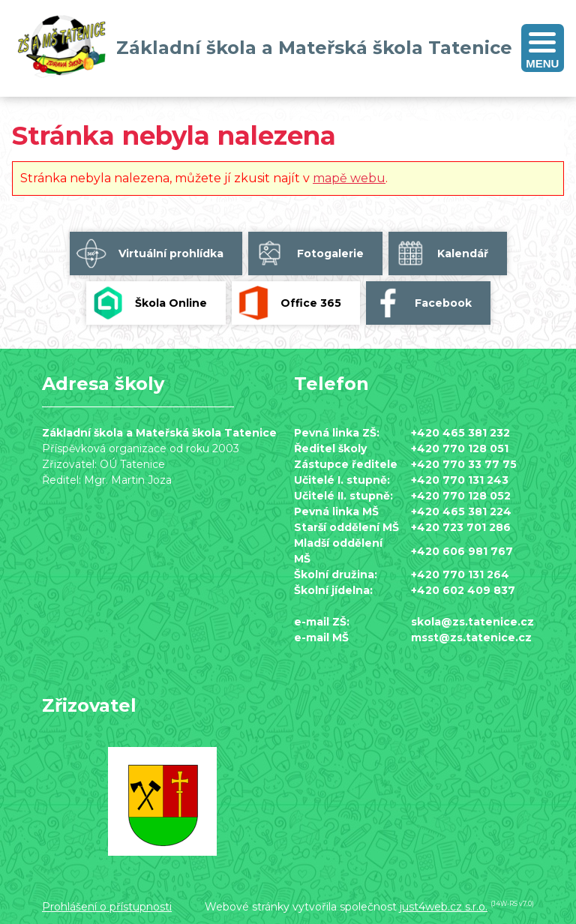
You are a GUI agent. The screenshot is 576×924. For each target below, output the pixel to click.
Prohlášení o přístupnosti (107, 907)
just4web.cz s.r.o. (444, 907)
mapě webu (349, 178)
